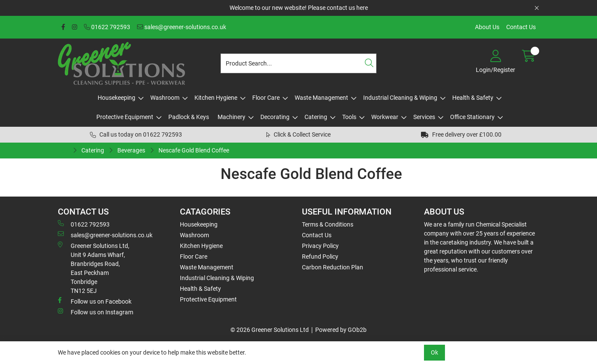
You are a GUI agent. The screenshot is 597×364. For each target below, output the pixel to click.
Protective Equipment (125, 117)
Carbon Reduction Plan (333, 267)
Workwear (385, 117)
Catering (316, 117)
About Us (487, 27)
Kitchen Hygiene (216, 98)
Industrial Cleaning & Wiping (400, 98)
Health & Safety (473, 98)
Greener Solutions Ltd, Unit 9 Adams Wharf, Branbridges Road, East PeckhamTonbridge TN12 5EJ (94, 268)
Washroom (165, 98)
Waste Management (321, 98)
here (362, 8)
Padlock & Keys (189, 117)
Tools (349, 117)
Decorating (275, 117)
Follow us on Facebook (95, 301)
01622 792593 (107, 27)
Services (424, 117)
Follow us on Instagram (96, 312)
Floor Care (266, 98)
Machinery (231, 117)
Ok (434, 352)
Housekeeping (116, 98)
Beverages (131, 150)
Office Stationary (472, 117)
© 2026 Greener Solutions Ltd (270, 330)
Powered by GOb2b (341, 330)
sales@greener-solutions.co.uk (182, 27)
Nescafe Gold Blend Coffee (194, 150)
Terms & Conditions (328, 224)
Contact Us (521, 27)
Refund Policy (320, 257)
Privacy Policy (320, 246)
